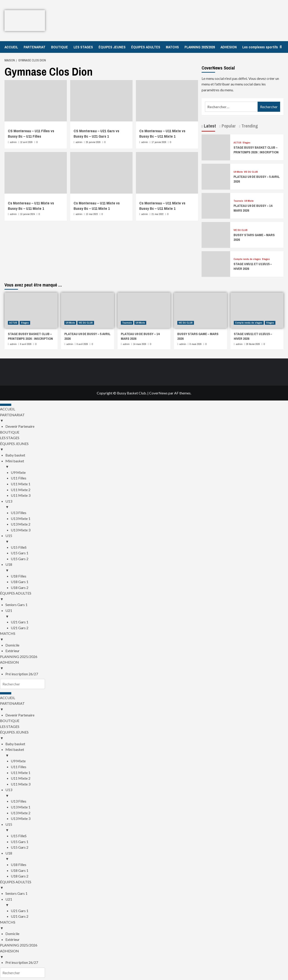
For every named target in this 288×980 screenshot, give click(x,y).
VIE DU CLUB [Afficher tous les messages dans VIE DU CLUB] (251, 172)
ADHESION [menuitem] (144, 665)
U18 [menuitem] (147, 568)
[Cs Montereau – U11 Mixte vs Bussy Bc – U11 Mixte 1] (167, 101)
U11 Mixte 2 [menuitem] (21, 490)
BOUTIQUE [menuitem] (10, 432)
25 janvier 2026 (93, 142)
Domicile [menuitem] (12, 645)
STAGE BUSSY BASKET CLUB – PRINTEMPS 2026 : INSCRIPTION (256, 150)
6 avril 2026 (82, 344)
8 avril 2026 (26, 344)
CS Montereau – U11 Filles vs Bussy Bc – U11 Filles (31, 133)
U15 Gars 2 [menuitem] (20, 559)
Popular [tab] (228, 126)
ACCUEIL (11, 47)
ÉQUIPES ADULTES (146, 47)
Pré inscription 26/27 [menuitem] (22, 674)
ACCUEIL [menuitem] (8, 409)
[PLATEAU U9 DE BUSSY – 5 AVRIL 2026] (216, 176)
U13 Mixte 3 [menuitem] (21, 530)
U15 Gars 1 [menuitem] (20, 553)
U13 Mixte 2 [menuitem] (21, 524)
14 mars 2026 (140, 344)
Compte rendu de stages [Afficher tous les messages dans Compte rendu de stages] (247, 259)
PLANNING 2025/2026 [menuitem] (19, 657)
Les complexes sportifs (260, 47)
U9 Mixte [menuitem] (18, 472)
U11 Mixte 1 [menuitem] (21, 484)
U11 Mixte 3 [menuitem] (21, 495)
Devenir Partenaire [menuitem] (20, 426)
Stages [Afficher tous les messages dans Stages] (246, 143)
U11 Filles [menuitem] (19, 478)
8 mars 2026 (196, 344)
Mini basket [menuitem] (147, 464)
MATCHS (172, 47)
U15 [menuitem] (147, 539)
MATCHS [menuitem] (144, 637)
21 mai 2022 (158, 214)
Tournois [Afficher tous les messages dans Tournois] (238, 201)
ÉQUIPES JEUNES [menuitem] (144, 447)
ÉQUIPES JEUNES (112, 47)
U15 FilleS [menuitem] (19, 547)
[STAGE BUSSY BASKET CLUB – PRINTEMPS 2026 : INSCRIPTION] (216, 147)
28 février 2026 (253, 344)
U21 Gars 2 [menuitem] (20, 628)
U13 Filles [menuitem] (19, 513)
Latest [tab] (209, 126)
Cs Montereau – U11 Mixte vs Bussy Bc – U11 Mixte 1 (162, 133)
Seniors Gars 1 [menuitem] (16, 605)
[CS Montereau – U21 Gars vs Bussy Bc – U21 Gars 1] (101, 101)
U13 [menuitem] (147, 504)
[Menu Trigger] (6, 405)
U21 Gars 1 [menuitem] (20, 622)
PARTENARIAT (35, 47)
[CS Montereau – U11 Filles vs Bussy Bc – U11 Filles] (36, 101)
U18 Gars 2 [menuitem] (20, 587)
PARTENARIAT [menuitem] (144, 418)
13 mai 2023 (92, 214)
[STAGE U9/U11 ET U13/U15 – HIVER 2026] (216, 263)
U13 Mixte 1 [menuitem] (21, 518)
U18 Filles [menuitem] (19, 576)
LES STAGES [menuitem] (10, 438)
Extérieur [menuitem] (12, 651)
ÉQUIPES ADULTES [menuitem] (144, 596)
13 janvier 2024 (28, 214)
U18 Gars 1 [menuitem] (20, 582)
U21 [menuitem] (147, 614)
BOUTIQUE (60, 47)
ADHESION (229, 47)
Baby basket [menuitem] (15, 455)
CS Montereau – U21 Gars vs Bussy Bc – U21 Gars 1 (96, 133)
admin (13, 142)
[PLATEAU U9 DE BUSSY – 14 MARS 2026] (216, 205)
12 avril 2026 (26, 142)
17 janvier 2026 (159, 142)
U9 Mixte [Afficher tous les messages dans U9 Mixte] (238, 172)
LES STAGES (83, 47)
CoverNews (158, 393)
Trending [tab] (249, 126)
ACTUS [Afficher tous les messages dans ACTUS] (237, 143)
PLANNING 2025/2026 (200, 47)
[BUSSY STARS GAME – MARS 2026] (216, 234)
